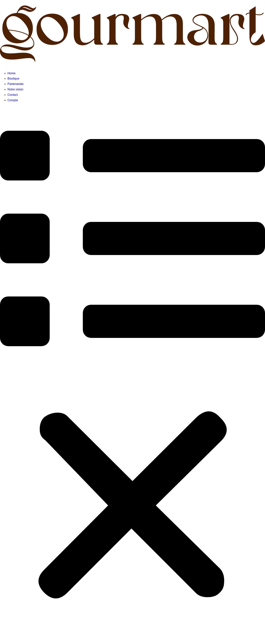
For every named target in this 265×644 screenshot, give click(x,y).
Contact (13, 95)
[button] (132, 373)
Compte (13, 100)
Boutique (13, 78)
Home (12, 73)
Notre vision (15, 89)
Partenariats (16, 84)
